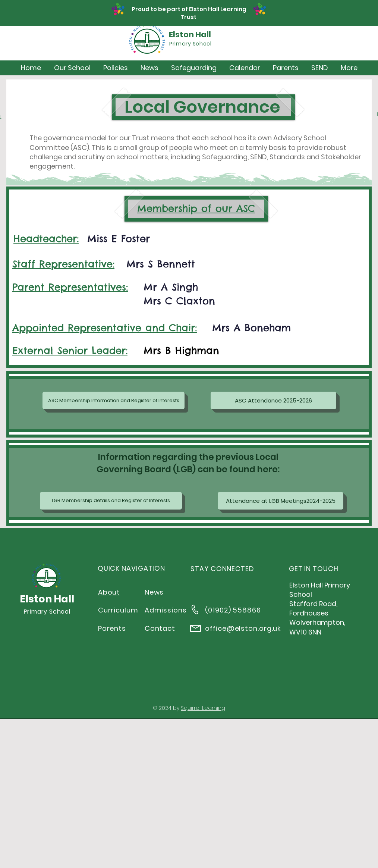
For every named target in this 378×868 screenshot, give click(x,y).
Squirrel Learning (203, 708)
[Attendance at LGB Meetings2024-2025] (281, 501)
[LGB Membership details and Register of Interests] (111, 501)
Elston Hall (190, 35)
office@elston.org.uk (243, 628)
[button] (72, 68)
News (154, 592)
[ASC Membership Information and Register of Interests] (114, 400)
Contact (160, 628)
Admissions (166, 610)
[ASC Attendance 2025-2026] (273, 400)
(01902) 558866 (233, 610)
